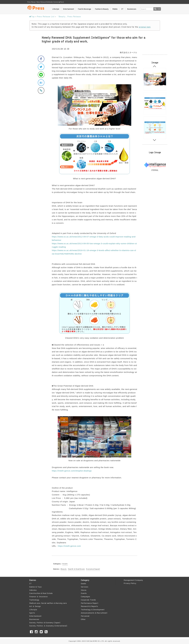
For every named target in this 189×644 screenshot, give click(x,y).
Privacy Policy (130, 583)
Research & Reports (89, 606)
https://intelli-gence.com (69, 546)
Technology (34, 600)
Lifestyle (56, 9)
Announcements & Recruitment (94, 613)
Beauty (64, 569)
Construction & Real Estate (41, 593)
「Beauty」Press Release (69, 17)
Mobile (115, 9)
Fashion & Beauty (102, 9)
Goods (65, 564)
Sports (32, 613)
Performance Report (90, 603)
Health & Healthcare (76, 569)
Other (83, 619)
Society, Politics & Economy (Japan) (45, 623)
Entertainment (69, 9)
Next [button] (155, 139)
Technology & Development (93, 610)
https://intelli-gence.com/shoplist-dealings (72, 471)
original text (145, 27)
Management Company (133, 580)
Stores (84, 590)
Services (85, 587)
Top (32, 17)
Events (84, 593)
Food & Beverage (84, 9)
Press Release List (46, 17)
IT (122, 9)
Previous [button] (155, 67)
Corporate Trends (88, 600)
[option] (155, 79)
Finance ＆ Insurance (38, 597)
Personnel (85, 616)
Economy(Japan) (93, 569)
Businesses (132, 9)
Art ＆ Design (35, 606)
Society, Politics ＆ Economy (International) (48, 626)
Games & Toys (35, 587)
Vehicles (33, 590)
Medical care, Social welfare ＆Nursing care (48, 603)
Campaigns (86, 597)
